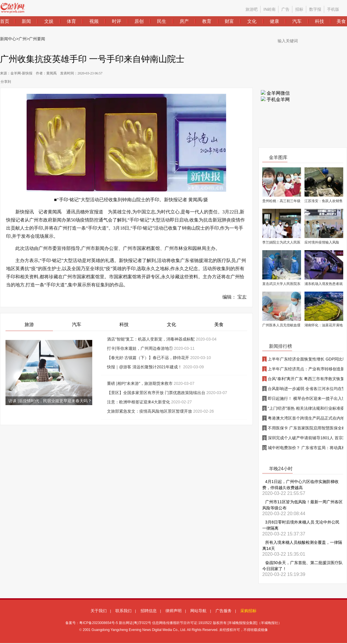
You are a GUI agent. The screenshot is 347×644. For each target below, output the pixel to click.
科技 (124, 324)
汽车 (77, 324)
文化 (171, 324)
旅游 (29, 324)
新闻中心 (8, 39)
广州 (23, 39)
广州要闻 (37, 39)
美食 (219, 324)
